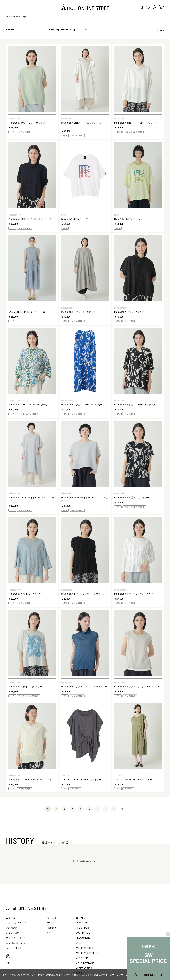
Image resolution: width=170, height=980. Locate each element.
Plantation (52, 928)
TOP (8, 17)
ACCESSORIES (84, 968)
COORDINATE (83, 933)
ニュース (11, 918)
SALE (78, 943)
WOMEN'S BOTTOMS (87, 953)
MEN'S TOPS (82, 958)
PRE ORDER (82, 928)
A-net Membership (16, 943)
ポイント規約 (13, 933)
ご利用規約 (12, 928)
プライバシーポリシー (17, 938)
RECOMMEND (83, 938)
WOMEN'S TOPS (84, 948)
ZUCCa (51, 923)
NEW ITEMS (82, 923)
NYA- (49, 933)
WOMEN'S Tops (20, 17)
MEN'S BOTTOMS (85, 963)
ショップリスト (14, 948)
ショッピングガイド (16, 923)
